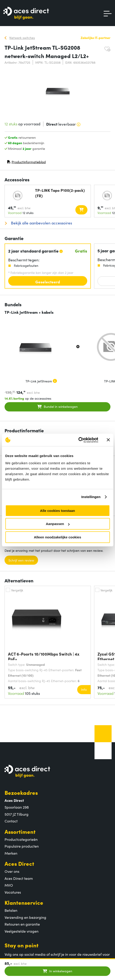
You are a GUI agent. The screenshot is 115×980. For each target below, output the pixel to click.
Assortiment (20, 831)
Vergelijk (17, 590)
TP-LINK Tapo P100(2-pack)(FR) (60, 193)
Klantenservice (24, 902)
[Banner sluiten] (108, 440)
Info (84, 689)
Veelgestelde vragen (22, 931)
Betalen (11, 910)
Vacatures (13, 892)
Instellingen (91, 497)
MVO (9, 885)
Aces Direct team (19, 878)
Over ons (12, 871)
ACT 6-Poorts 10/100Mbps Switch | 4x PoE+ (44, 656)
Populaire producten (22, 846)
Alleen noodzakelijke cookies (58, 537)
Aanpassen (58, 524)
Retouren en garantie (22, 924)
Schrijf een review (21, 560)
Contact (11, 821)
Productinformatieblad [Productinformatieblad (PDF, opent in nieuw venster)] (26, 163)
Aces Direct (19, 863)
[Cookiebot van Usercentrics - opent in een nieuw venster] (78, 440)
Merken (11, 853)
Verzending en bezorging (25, 917)
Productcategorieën (21, 839)
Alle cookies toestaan (57, 511)
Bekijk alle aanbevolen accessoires (41, 223)
